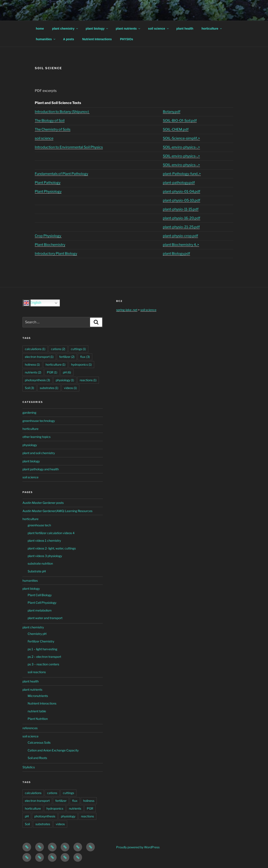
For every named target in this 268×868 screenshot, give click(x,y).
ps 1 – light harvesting (42, 649)
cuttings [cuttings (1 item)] (78, 349)
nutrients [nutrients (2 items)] (33, 372)
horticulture (212, 29)
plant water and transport (45, 618)
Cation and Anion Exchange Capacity (53, 750)
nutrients (75, 808)
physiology (30, 445)
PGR (90, 808)
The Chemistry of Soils (53, 129)
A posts (69, 39)
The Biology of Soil (50, 121)
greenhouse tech (39, 525)
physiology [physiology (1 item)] (65, 380)
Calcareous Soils (39, 742)
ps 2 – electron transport (44, 657)
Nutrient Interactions (97, 39)
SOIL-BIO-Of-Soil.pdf (180, 121)
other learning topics (36, 437)
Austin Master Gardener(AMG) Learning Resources (57, 511)
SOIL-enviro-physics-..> (181, 147)
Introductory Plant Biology (56, 254)
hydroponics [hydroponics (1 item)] (81, 364)
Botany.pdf (172, 112)
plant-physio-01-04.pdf (182, 191)
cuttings (68, 793)
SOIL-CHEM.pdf (176, 129)
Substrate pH (37, 571)
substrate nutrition (40, 563)
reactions (87, 816)
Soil (27, 824)
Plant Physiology (48, 191)
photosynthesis (45, 816)
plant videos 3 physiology (45, 556)
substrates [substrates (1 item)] (49, 388)
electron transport (37, 801)
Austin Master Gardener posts (43, 503)
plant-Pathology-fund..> (182, 174)
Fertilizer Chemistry (41, 641)
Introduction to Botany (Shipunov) (62, 112)
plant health (185, 29)
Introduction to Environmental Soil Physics (69, 147)
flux (75, 801)
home (40, 29)
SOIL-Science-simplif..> (181, 138)
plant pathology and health (41, 469)
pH (27, 816)
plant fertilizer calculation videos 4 (51, 533)
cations (52, 793)
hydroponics (55, 808)
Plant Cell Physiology (42, 603)
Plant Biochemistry (50, 245)
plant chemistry (65, 29)
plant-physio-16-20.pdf (182, 218)
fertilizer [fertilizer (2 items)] (67, 357)
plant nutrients (128, 29)
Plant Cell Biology (40, 595)
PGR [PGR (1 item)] (52, 372)
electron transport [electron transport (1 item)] (39, 357)
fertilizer (61, 801)
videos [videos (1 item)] (70, 388)
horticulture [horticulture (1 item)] (56, 364)
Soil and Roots (37, 758)
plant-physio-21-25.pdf (181, 227)
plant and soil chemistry (39, 453)
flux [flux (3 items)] (85, 357)
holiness (89, 801)
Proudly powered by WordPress (138, 847)
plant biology (97, 29)
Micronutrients (38, 696)
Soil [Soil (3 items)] (29, 388)
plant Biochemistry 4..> (181, 245)
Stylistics (29, 767)
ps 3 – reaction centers (43, 664)
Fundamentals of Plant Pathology (61, 174)
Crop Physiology (48, 236)
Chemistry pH (37, 634)
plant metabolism (40, 610)
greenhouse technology (39, 421)
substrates (43, 824)
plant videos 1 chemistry (44, 540)
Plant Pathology (48, 183)
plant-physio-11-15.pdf (181, 209)
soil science (159, 29)
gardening (29, 412)
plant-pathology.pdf (179, 183)
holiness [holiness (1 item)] (32, 364)
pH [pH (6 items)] (67, 372)
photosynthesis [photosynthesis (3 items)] (37, 380)
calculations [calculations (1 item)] (35, 349)
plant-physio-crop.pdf (180, 236)
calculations (33, 793)
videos (60, 824)
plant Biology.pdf (176, 254)
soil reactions (37, 672)
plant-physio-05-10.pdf (182, 200)
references (30, 728)
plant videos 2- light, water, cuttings (52, 548)
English (33, 303)
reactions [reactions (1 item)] (88, 380)
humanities (46, 39)
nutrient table (37, 711)
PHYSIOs (127, 39)
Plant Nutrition (38, 719)
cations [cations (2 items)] (58, 349)
